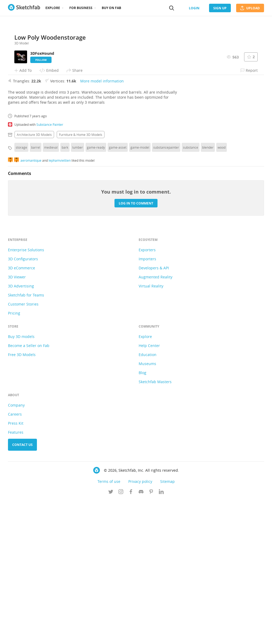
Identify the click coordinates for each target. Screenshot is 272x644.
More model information (102, 225)
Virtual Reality (151, 430)
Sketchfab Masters (155, 525)
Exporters (147, 393)
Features (16, 576)
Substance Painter (50, 268)
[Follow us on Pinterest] (151, 636)
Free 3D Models (22, 498)
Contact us (22, 588)
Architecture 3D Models (34, 278)
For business (81, 8)
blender (208, 291)
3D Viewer (17, 421)
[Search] (172, 8)
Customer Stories (23, 448)
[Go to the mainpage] (24, 8)
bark (65, 291)
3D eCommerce (22, 411)
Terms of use (109, 625)
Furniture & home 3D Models (81, 278)
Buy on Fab (111, 8)
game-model (140, 291)
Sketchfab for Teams (26, 439)
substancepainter (166, 291)
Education (148, 498)
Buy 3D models (21, 480)
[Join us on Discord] (141, 636)
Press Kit (16, 567)
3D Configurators (23, 402)
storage (21, 291)
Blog (143, 516)
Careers (15, 558)
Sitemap (167, 625)
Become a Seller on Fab (29, 489)
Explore (53, 8)
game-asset (118, 291)
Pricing (14, 457)
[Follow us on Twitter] (111, 636)
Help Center (149, 489)
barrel (36, 291)
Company (16, 549)
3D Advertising (21, 430)
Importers (147, 402)
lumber (78, 291)
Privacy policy (140, 625)
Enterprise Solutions (26, 393)
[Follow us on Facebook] (131, 636)
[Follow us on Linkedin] (161, 636)
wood (222, 291)
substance (191, 291)
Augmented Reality (156, 421)
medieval (51, 291)
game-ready (96, 291)
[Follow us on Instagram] (121, 636)
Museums (147, 507)
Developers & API (154, 411)
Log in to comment (136, 347)
